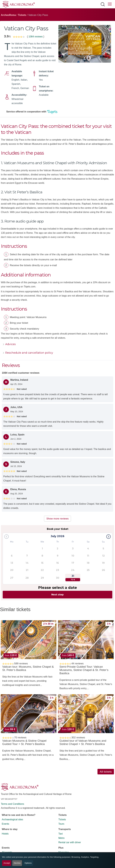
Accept (7, 863)
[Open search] (103, 4)
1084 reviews (36, 37)
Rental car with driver (70, 842)
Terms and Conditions (13, 804)
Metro (61, 838)
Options (28, 863)
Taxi (60, 834)
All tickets (106, 772)
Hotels (5, 834)
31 (73, 578)
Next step (57, 595)
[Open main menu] (110, 5)
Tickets (22, 15)
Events (5, 824)
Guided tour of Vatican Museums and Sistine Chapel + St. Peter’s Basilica (83, 742)
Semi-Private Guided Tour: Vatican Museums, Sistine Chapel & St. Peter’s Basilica (84, 670)
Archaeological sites (12, 819)
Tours (61, 824)
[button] (108, 537)
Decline (17, 863)
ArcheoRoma (8, 15)
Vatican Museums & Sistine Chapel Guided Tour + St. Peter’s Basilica (24, 742)
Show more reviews (57, 519)
